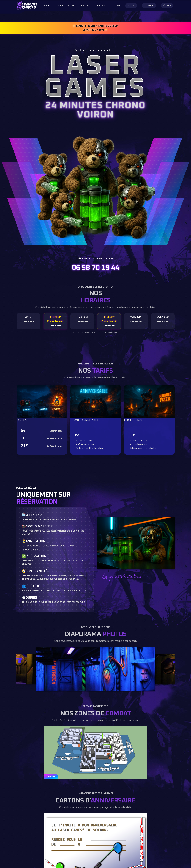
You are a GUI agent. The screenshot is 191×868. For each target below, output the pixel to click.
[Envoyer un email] (149, 6)
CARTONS (116, 6)
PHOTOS (85, 6)
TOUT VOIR (51, 777)
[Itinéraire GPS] (167, 6)
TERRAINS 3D (100, 6)
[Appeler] (131, 6)
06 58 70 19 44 (96, 268)
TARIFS (60, 6)
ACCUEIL (48, 6)
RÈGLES (72, 6)
